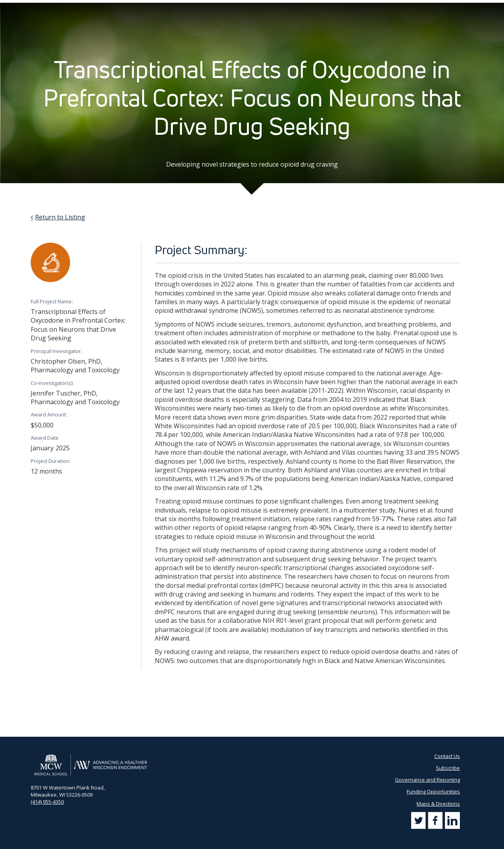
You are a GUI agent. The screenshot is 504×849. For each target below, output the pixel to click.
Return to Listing (60, 217)
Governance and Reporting (427, 780)
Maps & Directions (438, 804)
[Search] (465, 8)
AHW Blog (280, 8)
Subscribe (386, 8)
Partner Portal (316, 8)
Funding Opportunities (433, 791)
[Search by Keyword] (432, 8)
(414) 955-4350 (47, 802)
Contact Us (353, 8)
